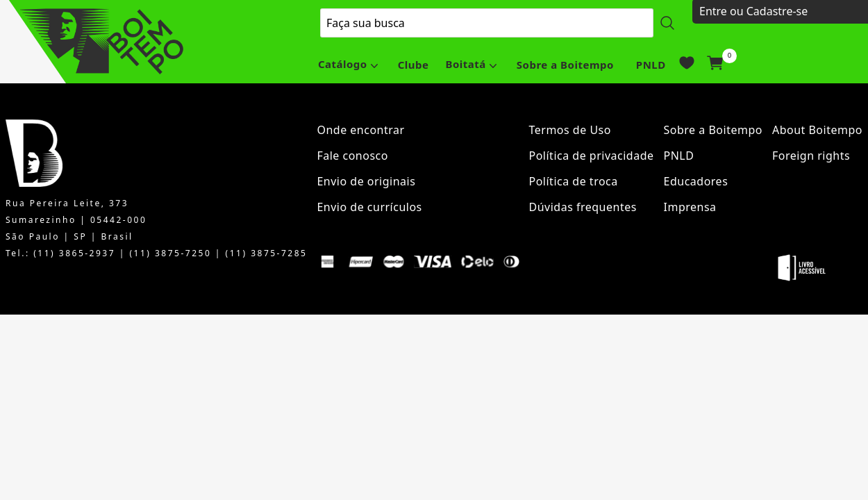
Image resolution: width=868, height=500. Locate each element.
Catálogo (343, 64)
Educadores (696, 181)
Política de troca (574, 181)
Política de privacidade (592, 156)
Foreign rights (811, 156)
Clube (414, 65)
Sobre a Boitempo (565, 65)
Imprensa (690, 207)
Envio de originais (366, 181)
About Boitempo (817, 130)
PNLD (651, 65)
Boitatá (465, 64)
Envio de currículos (369, 207)
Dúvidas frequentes (583, 207)
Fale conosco (352, 156)
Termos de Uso (570, 130)
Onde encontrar (360, 130)
